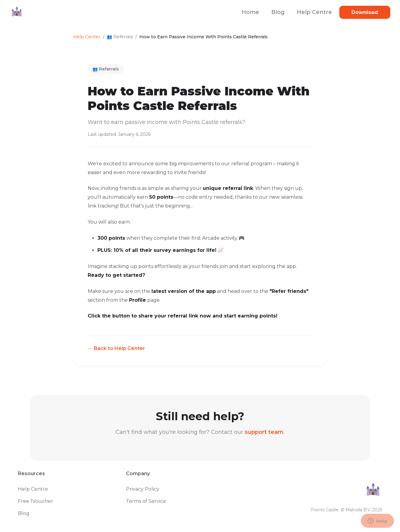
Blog (278, 12)
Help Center (87, 37)
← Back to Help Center (116, 348)
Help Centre (314, 12)
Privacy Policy (143, 489)
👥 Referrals (106, 69)
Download (365, 12)
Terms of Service (146, 501)
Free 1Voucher (36, 501)
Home (250, 12)
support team (264, 432)
